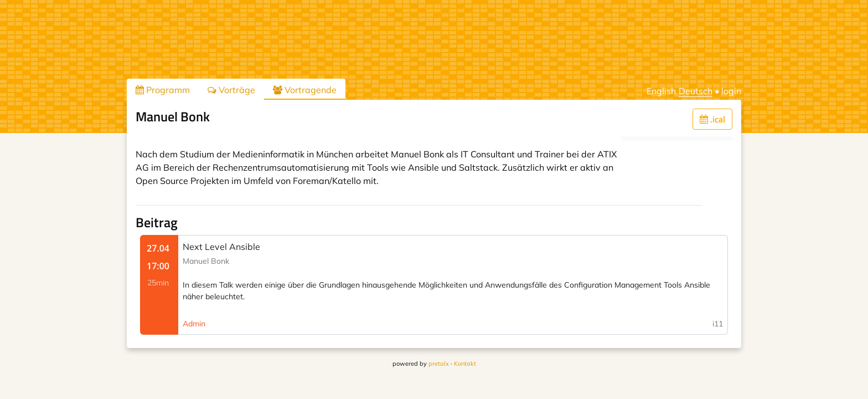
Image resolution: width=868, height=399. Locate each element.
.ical (712, 119)
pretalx (439, 364)
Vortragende (305, 90)
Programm (163, 90)
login (731, 91)
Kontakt (465, 364)
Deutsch (696, 91)
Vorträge (231, 90)
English (661, 91)
